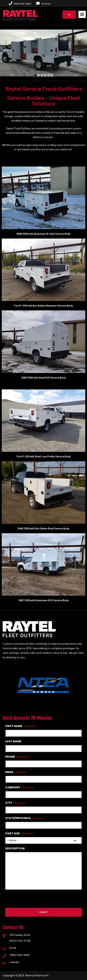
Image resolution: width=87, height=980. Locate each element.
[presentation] (32, 899)
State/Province (18, 818)
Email (10, 772)
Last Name (13, 741)
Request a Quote (69, 15)
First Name (14, 726)
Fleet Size (12, 833)
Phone (10, 757)
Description (15, 848)
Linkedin (14, 962)
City (9, 803)
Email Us (43, 4)
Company (13, 787)
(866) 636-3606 (20, 955)
